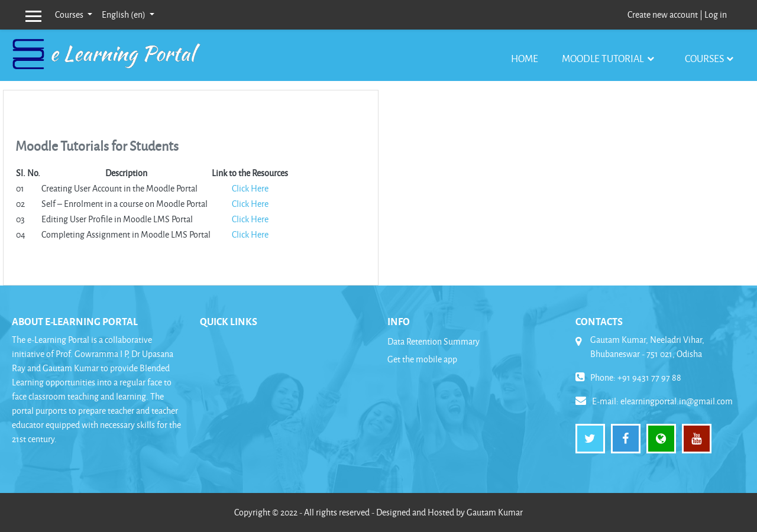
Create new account (663, 14)
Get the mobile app (422, 359)
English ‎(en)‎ (124, 14)
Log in (716, 14)
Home (525, 58)
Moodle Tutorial (604, 58)
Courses (70, 14)
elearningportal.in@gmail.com (677, 401)
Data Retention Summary (434, 341)
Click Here (250, 188)
